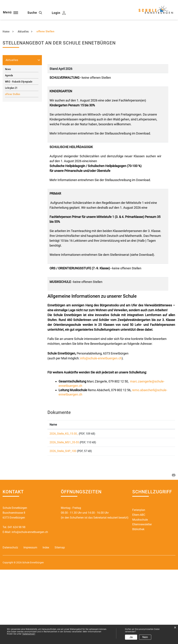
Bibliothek (138, 604)
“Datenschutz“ (29, 634)
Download (157, 505)
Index (46, 622)
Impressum (30, 622)
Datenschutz (10, 622)
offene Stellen (19, 165)
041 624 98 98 (17, 602)
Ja (131, 637)
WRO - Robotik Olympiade (19, 153)
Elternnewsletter (142, 599)
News (8, 140)
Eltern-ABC (139, 589)
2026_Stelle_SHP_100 (63, 524)
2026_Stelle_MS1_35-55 (64, 515)
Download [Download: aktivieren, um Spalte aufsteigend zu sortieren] (147, 496)
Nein (145, 637)
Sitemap (60, 622)
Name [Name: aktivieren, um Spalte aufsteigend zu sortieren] (53, 496)
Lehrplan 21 (11, 159)
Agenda (9, 146)
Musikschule (140, 594)
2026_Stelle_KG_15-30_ (64, 505)
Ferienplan (139, 584)
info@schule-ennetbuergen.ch (101, 429)
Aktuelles (12, 131)
